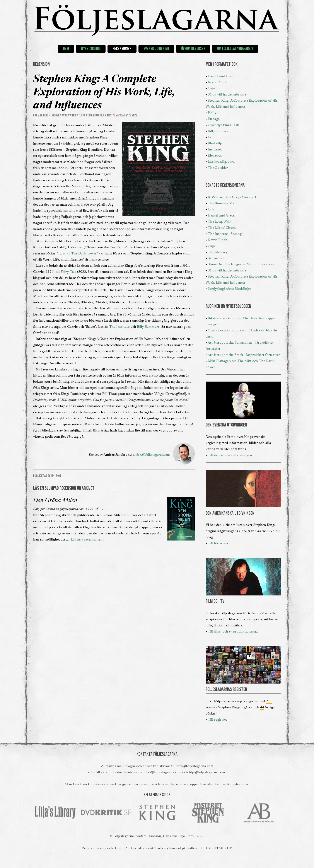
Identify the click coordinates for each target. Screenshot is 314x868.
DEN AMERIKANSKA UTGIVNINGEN (230, 513)
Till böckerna (218, 543)
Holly (212, 113)
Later (212, 137)
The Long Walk (220, 222)
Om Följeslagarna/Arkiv (235, 49)
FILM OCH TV (215, 601)
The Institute (119, 327)
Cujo (211, 89)
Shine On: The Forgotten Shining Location (241, 264)
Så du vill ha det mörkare (227, 95)
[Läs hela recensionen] (87, 540)
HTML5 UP (223, 848)
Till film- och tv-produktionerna (233, 632)
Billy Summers (148, 327)
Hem (66, 49)
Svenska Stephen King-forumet (224, 784)
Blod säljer (216, 143)
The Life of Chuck (222, 228)
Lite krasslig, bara (221, 162)
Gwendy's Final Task (223, 125)
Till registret (217, 720)
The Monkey (218, 252)
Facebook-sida (150, 784)
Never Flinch (218, 82)
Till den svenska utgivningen (230, 455)
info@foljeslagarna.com (195, 766)
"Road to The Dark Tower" (78, 254)
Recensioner (122, 49)
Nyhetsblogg (91, 49)
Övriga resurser (193, 49)
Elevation (215, 156)
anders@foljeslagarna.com (151, 455)
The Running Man (222, 203)
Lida (211, 210)
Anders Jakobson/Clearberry (147, 848)
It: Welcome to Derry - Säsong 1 (232, 197)
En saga (214, 119)
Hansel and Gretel (222, 76)
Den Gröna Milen (55, 501)
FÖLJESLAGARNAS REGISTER (226, 690)
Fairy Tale (68, 272)
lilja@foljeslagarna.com (207, 772)
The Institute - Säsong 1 (226, 234)
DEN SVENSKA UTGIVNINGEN (226, 425)
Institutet (215, 150)
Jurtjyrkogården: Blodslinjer (230, 289)
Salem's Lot (216, 258)
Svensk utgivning (156, 49)
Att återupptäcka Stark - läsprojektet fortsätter (244, 355)
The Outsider (218, 168)
